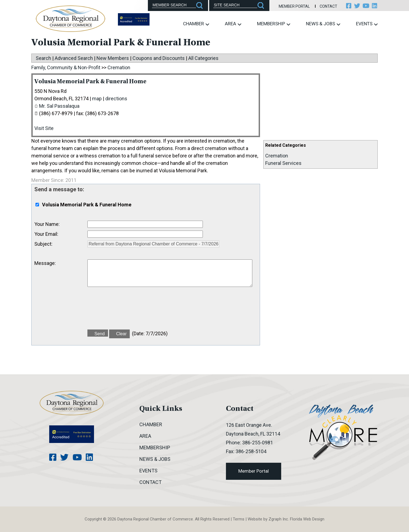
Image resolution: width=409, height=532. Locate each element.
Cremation (277, 156)
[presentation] (129, 311)
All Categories (203, 58)
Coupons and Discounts (159, 58)
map (97, 99)
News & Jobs (323, 24)
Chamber (196, 24)
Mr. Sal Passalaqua (59, 106)
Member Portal (287, 6)
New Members (113, 58)
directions (116, 99)
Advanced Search (74, 58)
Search (43, 58)
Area (233, 24)
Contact (321, 6)
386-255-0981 (258, 443)
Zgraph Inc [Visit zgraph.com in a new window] (278, 519)
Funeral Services (283, 163)
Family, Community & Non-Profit (66, 67)
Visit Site (44, 128)
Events (367, 24)
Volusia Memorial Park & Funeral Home (110, 81)
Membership (274, 24)
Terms (239, 519)
